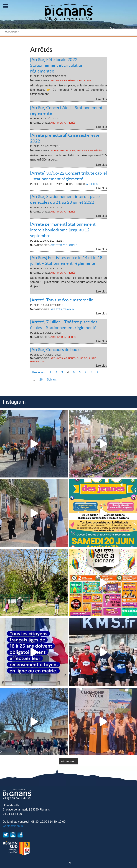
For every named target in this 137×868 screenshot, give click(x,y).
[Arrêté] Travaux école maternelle (62, 300)
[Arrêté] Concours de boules (56, 350)
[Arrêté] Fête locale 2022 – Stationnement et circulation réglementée (57, 65)
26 (41, 380)
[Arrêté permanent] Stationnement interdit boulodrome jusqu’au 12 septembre (63, 230)
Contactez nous (13, 826)
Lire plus (102, 99)
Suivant (52, 380)
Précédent (39, 372)
